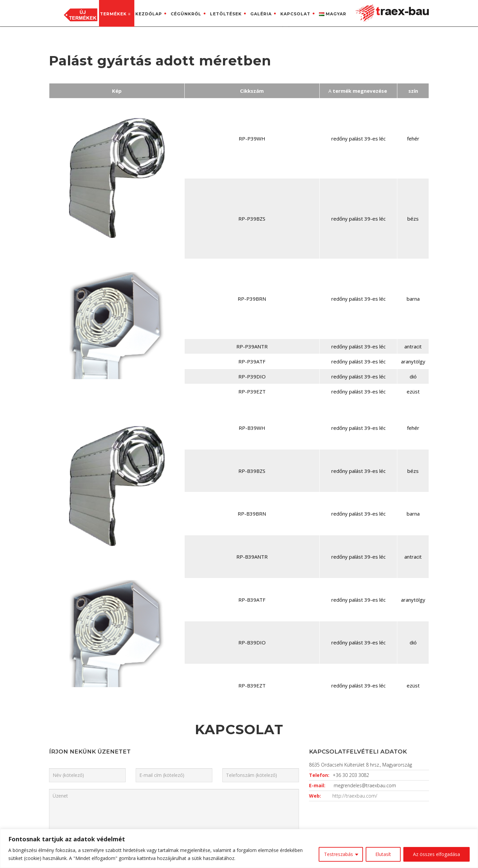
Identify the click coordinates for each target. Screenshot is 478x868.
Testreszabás (338, 854)
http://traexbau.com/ (355, 566)
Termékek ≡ (115, 14)
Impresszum (259, 754)
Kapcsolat (295, 14)
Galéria (261, 14)
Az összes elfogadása (436, 854)
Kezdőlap (149, 14)
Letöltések (226, 14)
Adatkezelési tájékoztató (274, 742)
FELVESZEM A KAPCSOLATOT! (367, 680)
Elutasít (383, 854)
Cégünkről (186, 14)
